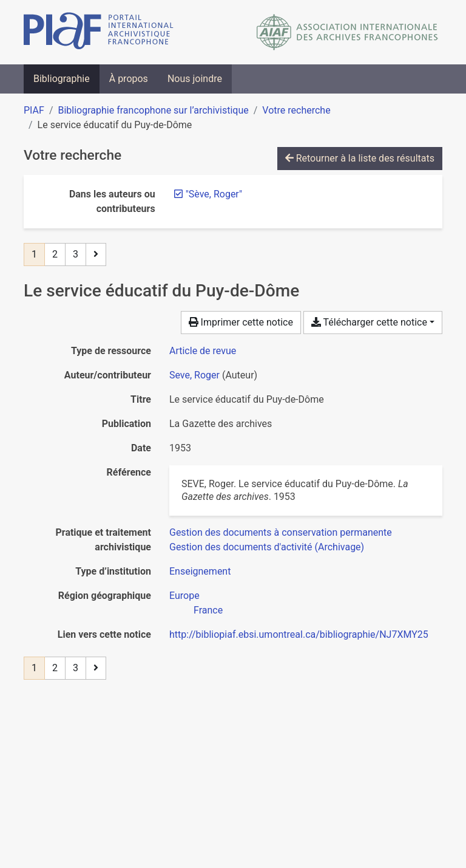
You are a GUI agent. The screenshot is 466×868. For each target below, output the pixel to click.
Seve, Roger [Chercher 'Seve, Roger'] (194, 375)
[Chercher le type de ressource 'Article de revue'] (203, 351)
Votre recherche (296, 110)
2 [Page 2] (55, 254)
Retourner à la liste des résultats (360, 158)
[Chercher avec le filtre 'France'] (208, 610)
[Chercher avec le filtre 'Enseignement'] (200, 571)
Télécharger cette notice (369, 322)
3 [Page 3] (76, 254)
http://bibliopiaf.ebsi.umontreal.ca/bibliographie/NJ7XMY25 (299, 634)
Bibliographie (62, 79)
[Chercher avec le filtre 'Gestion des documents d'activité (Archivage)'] (267, 547)
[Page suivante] (96, 255)
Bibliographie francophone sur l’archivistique (153, 110)
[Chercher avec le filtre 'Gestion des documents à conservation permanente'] (281, 532)
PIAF (34, 110)
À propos (129, 79)
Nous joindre (195, 79)
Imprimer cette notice (241, 322)
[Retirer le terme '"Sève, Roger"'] (214, 194)
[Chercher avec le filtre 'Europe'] (184, 596)
